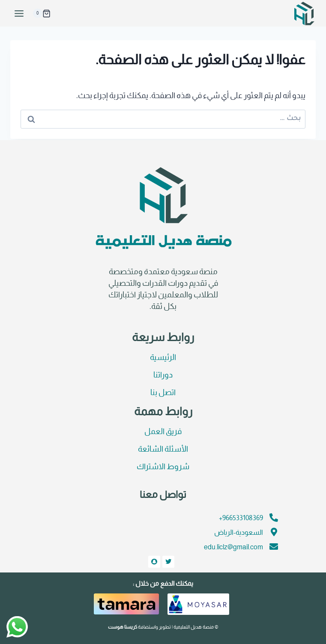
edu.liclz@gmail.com (233, 547)
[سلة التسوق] (42, 13)
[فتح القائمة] (19, 13)
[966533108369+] (274, 518)
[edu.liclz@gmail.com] (274, 547)
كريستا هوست (123, 627)
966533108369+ (241, 518)
